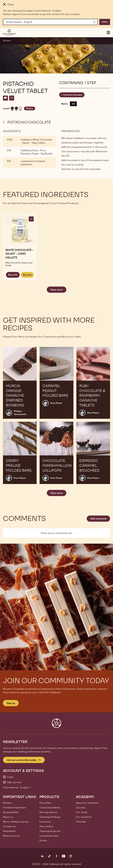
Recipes (7, 40)
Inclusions (45, 822)
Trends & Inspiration (14, 807)
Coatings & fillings (50, 817)
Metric (65, 104)
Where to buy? (11, 836)
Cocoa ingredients (50, 807)
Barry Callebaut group (16, 822)
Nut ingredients (48, 812)
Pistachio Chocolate (73, 95)
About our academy (87, 803)
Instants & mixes (49, 836)
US (73, 104)
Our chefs (82, 812)
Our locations (84, 817)
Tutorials (81, 822)
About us (8, 817)
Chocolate (45, 803)
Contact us (9, 826)
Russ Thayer (56, 403)
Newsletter (9, 831)
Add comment (98, 519)
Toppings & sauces (50, 831)
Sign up (11, 703)
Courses (81, 807)
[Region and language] (50, 22)
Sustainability (11, 812)
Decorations (46, 826)
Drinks (43, 840)
